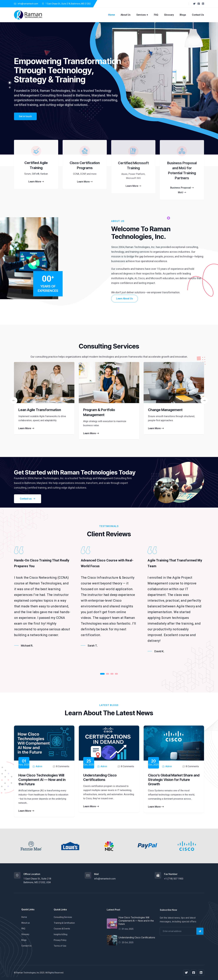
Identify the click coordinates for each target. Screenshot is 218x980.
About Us (126, 15)
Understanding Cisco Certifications (100, 777)
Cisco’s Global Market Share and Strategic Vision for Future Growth (174, 780)
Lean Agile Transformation (40, 410)
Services (141, 15)
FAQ (156, 15)
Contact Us (198, 15)
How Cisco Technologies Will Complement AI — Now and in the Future (42, 780)
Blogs (183, 15)
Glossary (169, 15)
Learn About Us (125, 299)
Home (112, 15)
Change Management (165, 410)
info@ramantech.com (28, 4)
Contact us (28, 499)
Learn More (26, 428)
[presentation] (14, 401)
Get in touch (25, 122)
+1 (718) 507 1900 (174, 879)
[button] (10, 83)
